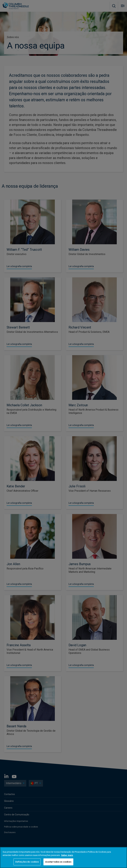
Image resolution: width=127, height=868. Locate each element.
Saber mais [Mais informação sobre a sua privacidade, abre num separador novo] (67, 855)
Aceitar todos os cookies (58, 862)
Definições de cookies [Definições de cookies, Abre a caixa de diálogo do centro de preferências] (27, 862)
